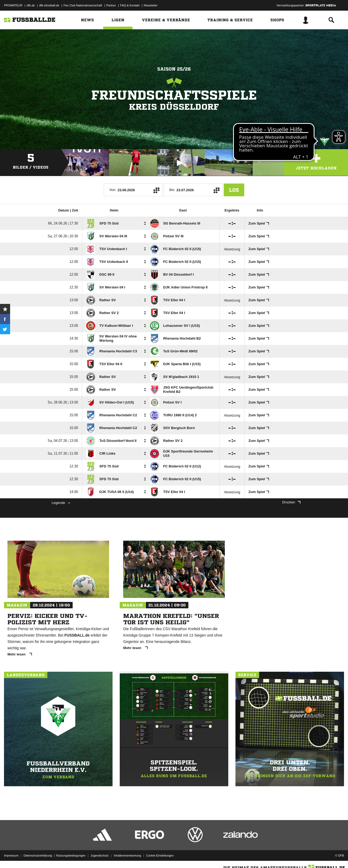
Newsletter (151, 5)
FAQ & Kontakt (130, 5)
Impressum (11, 855)
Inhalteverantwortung (127, 855)
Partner (111, 5)
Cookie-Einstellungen (160, 855)
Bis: (172, 190)
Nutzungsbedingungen (71, 855)
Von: (113, 190)
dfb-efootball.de (49, 5)
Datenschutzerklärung (38, 855)
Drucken (291, 502)
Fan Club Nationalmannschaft (83, 5)
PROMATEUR (13, 5)
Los (234, 190)
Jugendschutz (100, 855)
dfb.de (31, 5)
